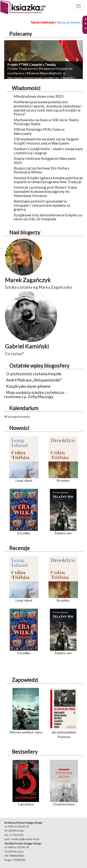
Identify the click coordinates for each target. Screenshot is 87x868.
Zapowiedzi (25, 680)
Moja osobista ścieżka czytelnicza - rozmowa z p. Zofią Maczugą (35, 395)
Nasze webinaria (43, 22)
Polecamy (21, 34)
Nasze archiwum (69, 22)
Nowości (19, 428)
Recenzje (19, 548)
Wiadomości (26, 88)
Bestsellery (25, 752)
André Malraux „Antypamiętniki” (34, 380)
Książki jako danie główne (28, 386)
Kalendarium (24, 408)
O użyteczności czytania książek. (34, 374)
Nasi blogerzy (25, 232)
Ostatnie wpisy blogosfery (39, 366)
